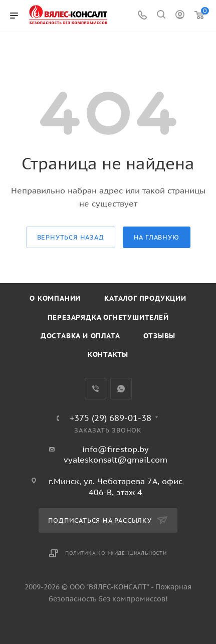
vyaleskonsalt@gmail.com (116, 460)
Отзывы (159, 336)
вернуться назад (71, 237)
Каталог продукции (145, 298)
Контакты (108, 354)
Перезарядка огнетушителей (108, 317)
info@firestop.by (116, 449)
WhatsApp (121, 389)
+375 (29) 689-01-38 (111, 418)
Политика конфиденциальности (116, 553)
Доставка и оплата (80, 336)
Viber (95, 389)
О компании (55, 298)
